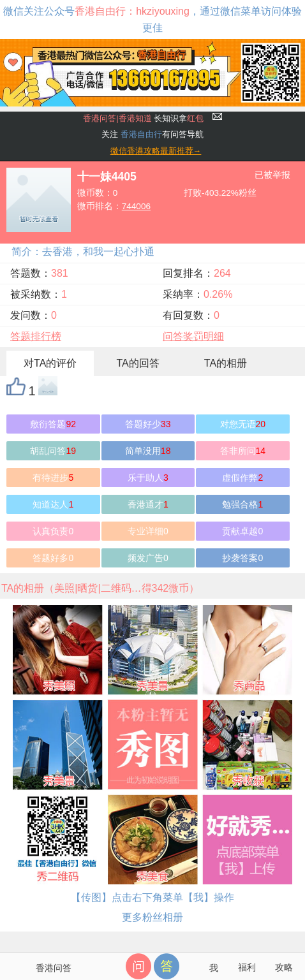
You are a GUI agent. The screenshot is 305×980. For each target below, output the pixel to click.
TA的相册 (226, 363)
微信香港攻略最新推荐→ (156, 151)
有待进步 (53, 478)
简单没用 (148, 451)
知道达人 (53, 504)
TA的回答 (138, 363)
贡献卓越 (242, 531)
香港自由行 (141, 134)
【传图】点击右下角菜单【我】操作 (152, 897)
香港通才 (148, 504)
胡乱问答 (53, 451)
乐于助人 (148, 478)
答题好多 (53, 558)
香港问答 (54, 968)
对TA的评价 (50, 363)
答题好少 (148, 424)
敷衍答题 (53, 424)
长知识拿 (143, 118)
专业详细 (148, 531)
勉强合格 (242, 504)
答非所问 (243, 451)
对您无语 (243, 424)
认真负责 (53, 531)
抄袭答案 (242, 558)
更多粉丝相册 (152, 917)
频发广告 (148, 558)
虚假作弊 (242, 478)
